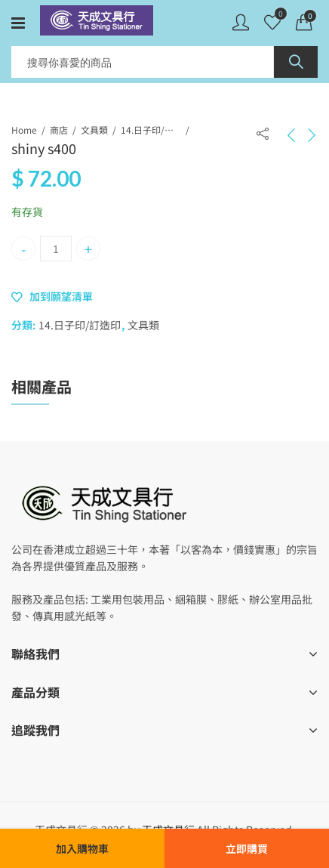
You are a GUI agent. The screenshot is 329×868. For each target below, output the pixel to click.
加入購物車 (82, 848)
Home (24, 130)
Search (296, 62)
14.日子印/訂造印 (151, 130)
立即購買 (247, 848)
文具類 (94, 130)
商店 (59, 130)
